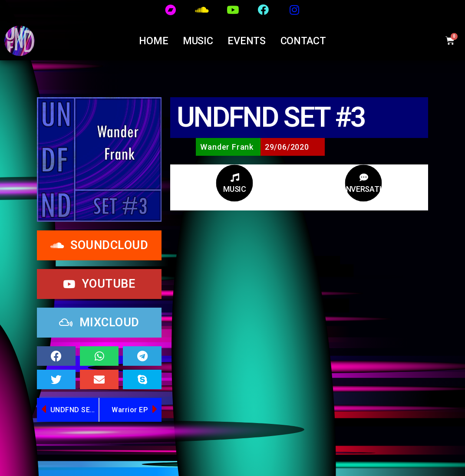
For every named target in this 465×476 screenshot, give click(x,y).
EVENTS (246, 41)
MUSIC (198, 41)
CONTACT (303, 41)
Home (153, 41)
